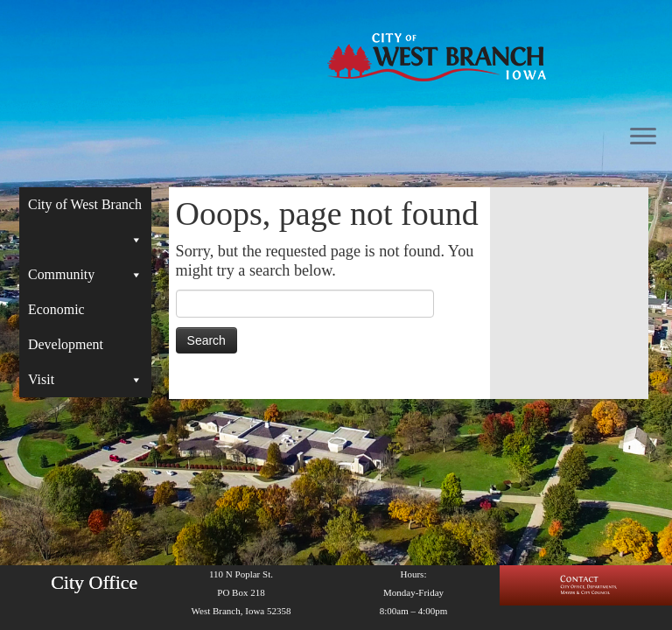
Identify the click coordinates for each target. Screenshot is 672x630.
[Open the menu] (643, 138)
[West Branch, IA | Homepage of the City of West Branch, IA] (437, 57)
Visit (85, 380)
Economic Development (66, 327)
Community (85, 275)
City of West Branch (85, 210)
